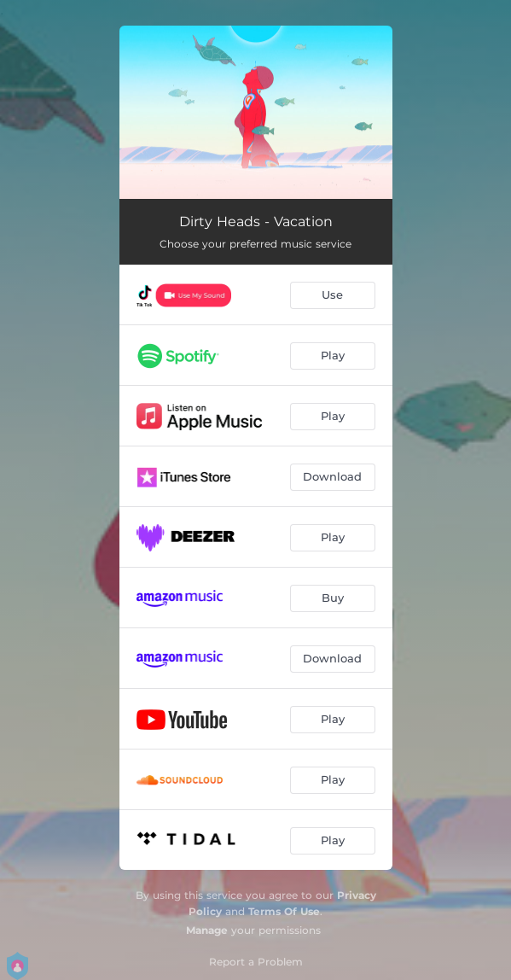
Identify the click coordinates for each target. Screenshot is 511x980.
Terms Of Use (284, 911)
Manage (207, 930)
